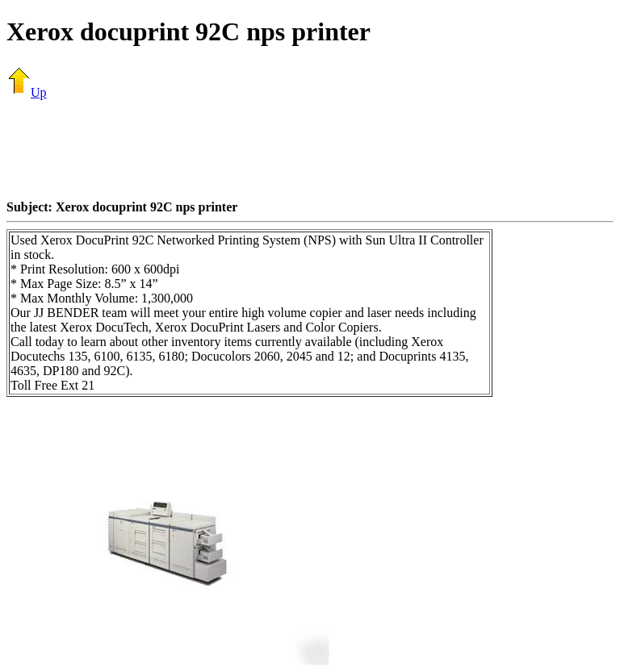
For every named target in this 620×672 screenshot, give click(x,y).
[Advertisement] (310, 149)
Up (27, 92)
